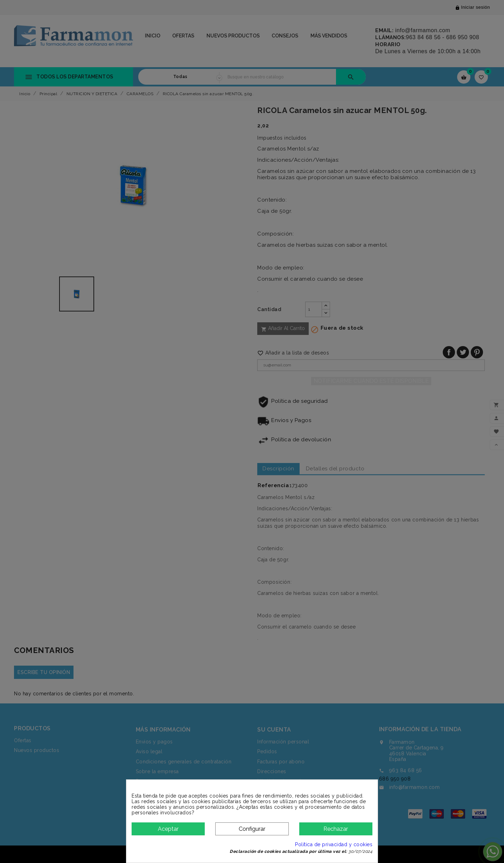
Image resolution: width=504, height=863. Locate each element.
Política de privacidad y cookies (334, 844)
